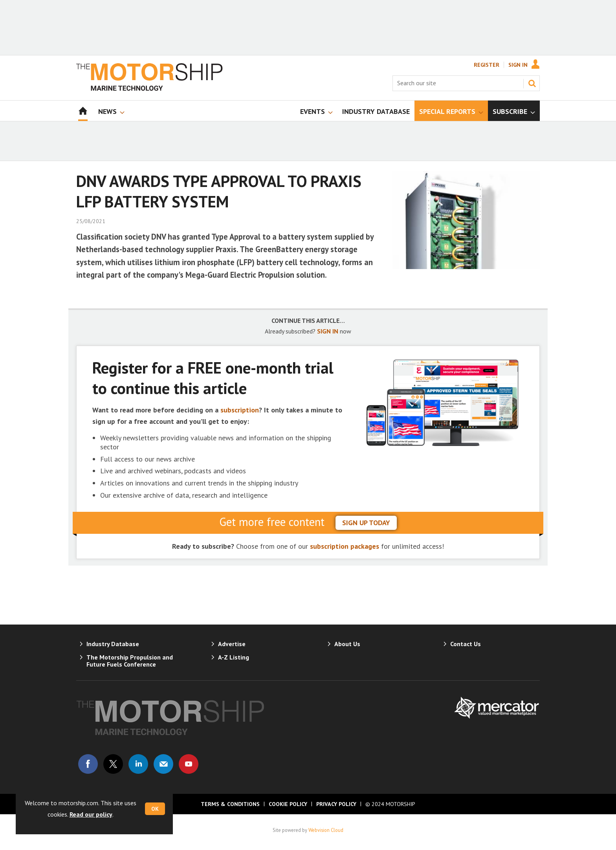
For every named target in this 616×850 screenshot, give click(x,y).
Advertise (232, 644)
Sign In (518, 65)
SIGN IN (328, 331)
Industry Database (113, 644)
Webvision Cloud (326, 830)
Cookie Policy (288, 804)
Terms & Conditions (230, 804)
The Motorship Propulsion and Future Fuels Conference (130, 661)
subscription (240, 410)
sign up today (366, 523)
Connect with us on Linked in (138, 764)
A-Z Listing (234, 657)
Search (532, 83)
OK (155, 809)
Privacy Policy (336, 804)
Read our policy (91, 814)
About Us (347, 644)
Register (487, 65)
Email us (163, 764)
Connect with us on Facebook (88, 764)
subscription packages (345, 546)
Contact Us (466, 644)
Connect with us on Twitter (113, 764)
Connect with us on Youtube (189, 764)
